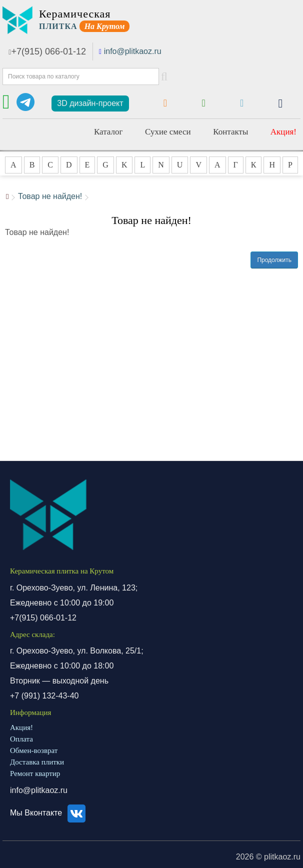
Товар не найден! (50, 196)
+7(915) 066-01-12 (47, 51)
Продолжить (274, 260)
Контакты (230, 132)
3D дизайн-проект (90, 103)
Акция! (283, 132)
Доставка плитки (37, 762)
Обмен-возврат (34, 750)
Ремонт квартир (35, 773)
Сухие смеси (168, 132)
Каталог (108, 132)
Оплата (21, 739)
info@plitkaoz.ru (133, 51)
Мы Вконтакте (49, 813)
